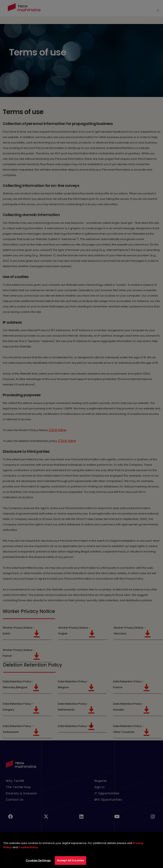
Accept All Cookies (70, 863)
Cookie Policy (28, 850)
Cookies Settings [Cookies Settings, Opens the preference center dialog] (38, 863)
